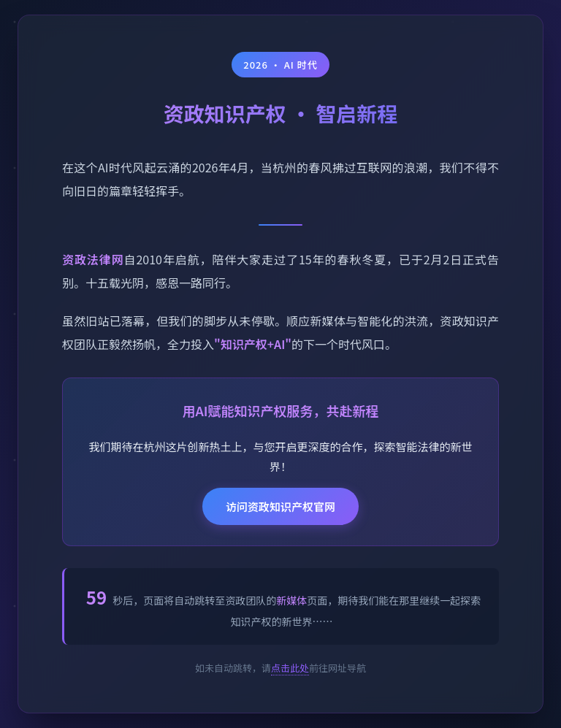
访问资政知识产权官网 (280, 506)
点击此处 (290, 668)
